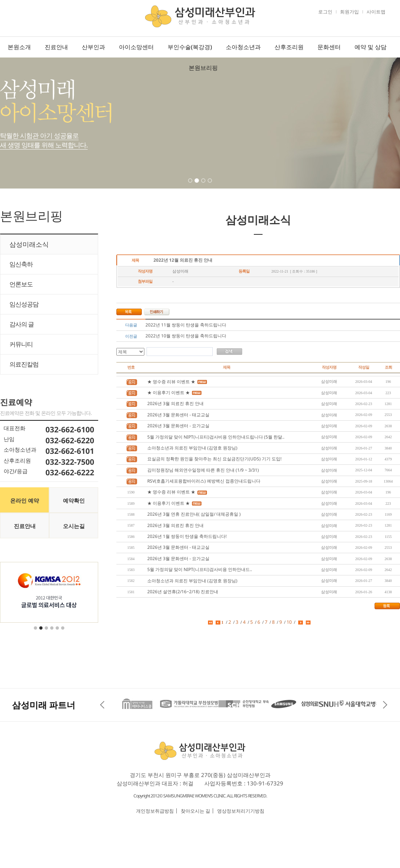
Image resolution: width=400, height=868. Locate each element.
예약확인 (74, 500)
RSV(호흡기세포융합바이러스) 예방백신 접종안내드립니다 (204, 481)
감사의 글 (22, 324)
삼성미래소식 (29, 244)
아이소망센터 (136, 47)
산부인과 (93, 47)
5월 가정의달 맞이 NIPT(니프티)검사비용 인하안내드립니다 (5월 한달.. (216, 437)
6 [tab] (63, 633)
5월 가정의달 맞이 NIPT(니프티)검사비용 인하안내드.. (200, 569)
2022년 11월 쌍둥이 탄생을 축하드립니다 (186, 325)
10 (289, 622)
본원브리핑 (203, 68)
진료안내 (56, 47)
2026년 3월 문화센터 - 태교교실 (178, 415)
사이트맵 (376, 12)
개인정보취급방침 (155, 811)
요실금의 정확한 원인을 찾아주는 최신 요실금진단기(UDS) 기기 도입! (214, 459)
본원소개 (19, 47)
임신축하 (21, 264)
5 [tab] (58, 633)
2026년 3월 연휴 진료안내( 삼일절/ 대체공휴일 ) (194, 514)
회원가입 (349, 12)
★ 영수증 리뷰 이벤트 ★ (171, 382)
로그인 (325, 12)
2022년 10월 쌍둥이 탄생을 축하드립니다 (186, 336)
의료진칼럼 (24, 364)
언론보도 (21, 284)
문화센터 (329, 47)
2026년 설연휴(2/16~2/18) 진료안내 (183, 592)
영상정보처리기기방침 (241, 811)
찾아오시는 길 (195, 811)
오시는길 (74, 526)
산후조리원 (289, 47)
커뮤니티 (21, 344)
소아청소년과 (243, 47)
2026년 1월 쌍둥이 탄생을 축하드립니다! (187, 536)
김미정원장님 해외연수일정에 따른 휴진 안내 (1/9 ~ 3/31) (203, 470)
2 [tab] (197, 185)
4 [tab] (211, 185)
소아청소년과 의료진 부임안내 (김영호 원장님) (192, 448)
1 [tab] (191, 185)
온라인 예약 (25, 500)
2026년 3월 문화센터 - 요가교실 (178, 426)
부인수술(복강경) (190, 47)
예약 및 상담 (371, 47)
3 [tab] (204, 185)
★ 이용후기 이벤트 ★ (169, 393)
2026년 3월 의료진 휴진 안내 (175, 403)
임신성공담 (24, 304)
